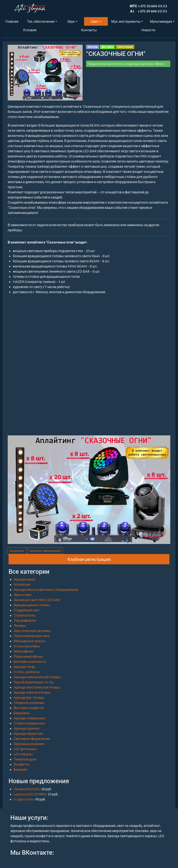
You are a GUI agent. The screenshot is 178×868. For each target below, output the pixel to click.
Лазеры (20, 625)
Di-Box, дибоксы (27, 672)
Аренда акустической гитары (37, 687)
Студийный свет (27, 610)
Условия (30, 30)
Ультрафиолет (25, 620)
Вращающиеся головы (32, 605)
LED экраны (23, 754)
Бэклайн (21, 769)
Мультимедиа (161, 21)
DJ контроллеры (27, 646)
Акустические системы (32, 631)
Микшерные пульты (30, 641)
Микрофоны (24, 651)
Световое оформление (45, 551)
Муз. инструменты (126, 21)
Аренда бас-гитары (29, 697)
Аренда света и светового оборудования (46, 589)
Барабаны (22, 713)
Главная (12, 21)
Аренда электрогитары (32, 692)
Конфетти (22, 764)
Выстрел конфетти (29, 708)
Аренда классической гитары (37, 677)
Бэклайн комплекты (30, 661)
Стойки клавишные (29, 723)
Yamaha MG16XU (27, 789)
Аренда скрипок (27, 728)
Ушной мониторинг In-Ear (34, 682)
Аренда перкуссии (28, 733)
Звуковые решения (29, 744)
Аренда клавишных (29, 718)
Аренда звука (24, 579)
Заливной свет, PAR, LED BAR (37, 600)
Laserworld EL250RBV (31, 794)
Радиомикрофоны (28, 656)
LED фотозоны (25, 749)
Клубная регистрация (89, 559)
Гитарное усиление (29, 703)
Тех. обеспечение (41, 21)
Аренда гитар (24, 667)
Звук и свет (23, 595)
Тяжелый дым (25, 759)
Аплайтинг (17, 551)
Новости (148, 30)
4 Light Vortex (24, 799)
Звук (71, 21)
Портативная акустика (32, 636)
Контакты (89, 30)
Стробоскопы (25, 615)
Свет (95, 21)
